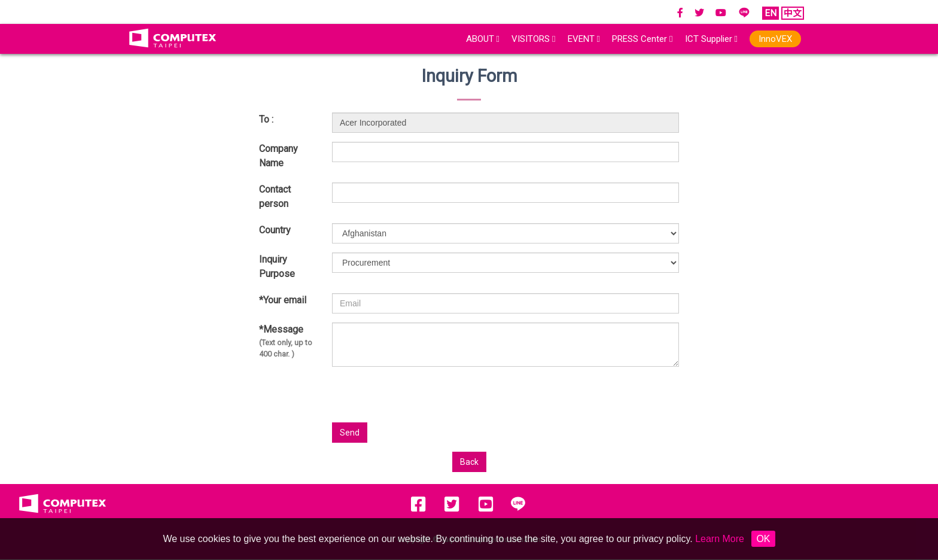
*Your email (283, 300)
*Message (287, 342)
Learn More (720, 539)
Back (469, 462)
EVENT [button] (584, 39)
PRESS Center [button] (642, 39)
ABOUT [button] (483, 39)
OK (763, 539)
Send (350, 433)
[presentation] (562, 399)
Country (275, 230)
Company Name (278, 156)
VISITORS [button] (533, 39)
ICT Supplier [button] (711, 39)
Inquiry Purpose (277, 267)
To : (266, 119)
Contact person (275, 197)
